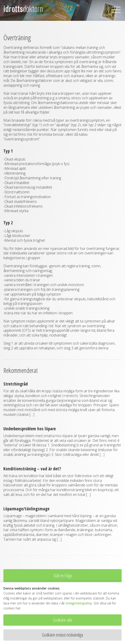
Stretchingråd (16, 384)
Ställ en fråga (63, 576)
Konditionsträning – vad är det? (32, 469)
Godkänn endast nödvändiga (62, 635)
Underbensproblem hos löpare (30, 429)
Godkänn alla (62, 620)
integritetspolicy (79, 603)
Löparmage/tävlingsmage (26, 509)
